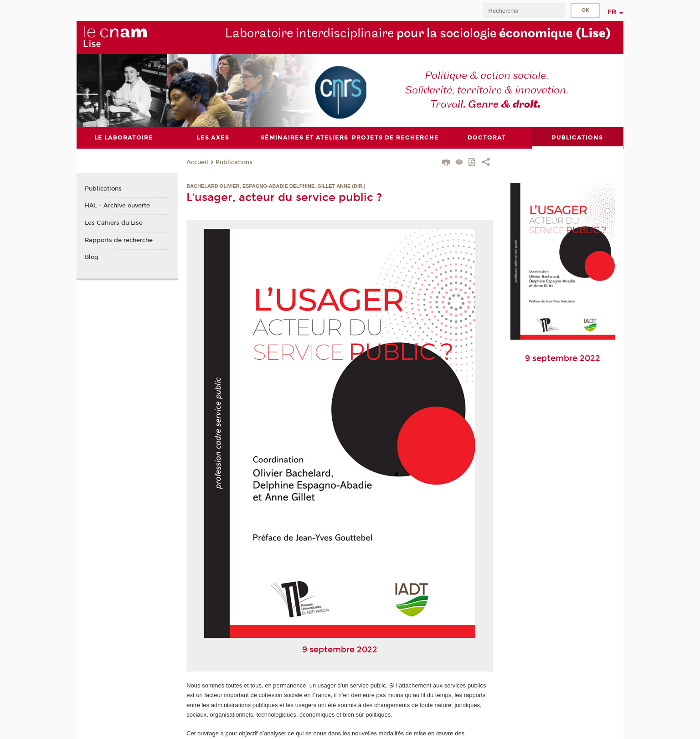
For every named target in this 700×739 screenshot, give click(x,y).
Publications (234, 162)
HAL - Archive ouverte (117, 206)
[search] (524, 11)
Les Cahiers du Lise (114, 223)
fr (612, 12)
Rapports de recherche (119, 240)
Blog (92, 257)
